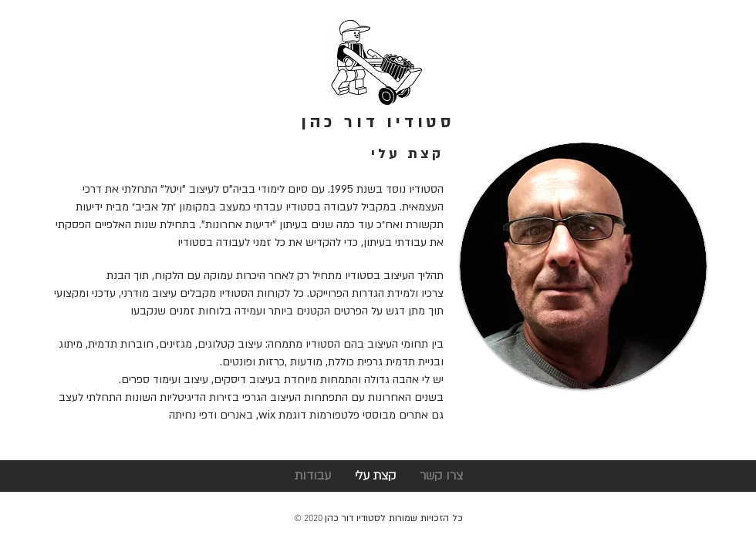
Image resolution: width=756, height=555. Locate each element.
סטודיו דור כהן (378, 122)
